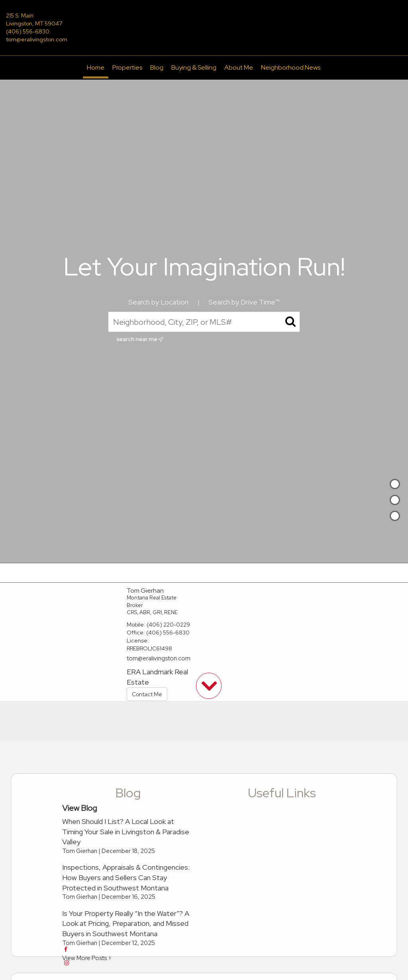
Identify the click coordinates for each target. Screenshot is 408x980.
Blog (157, 67)
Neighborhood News (291, 67)
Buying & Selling (194, 67)
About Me (239, 67)
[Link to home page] (204, 21)
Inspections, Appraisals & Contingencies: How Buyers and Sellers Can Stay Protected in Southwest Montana (126, 877)
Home (96, 67)
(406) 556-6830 (28, 31)
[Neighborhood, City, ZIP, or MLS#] (204, 322)
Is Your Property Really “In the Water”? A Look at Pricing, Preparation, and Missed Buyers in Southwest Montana (126, 923)
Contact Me (147, 694)
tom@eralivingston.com (37, 39)
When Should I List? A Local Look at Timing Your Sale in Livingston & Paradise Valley (126, 832)
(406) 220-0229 (168, 625)
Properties (127, 67)
